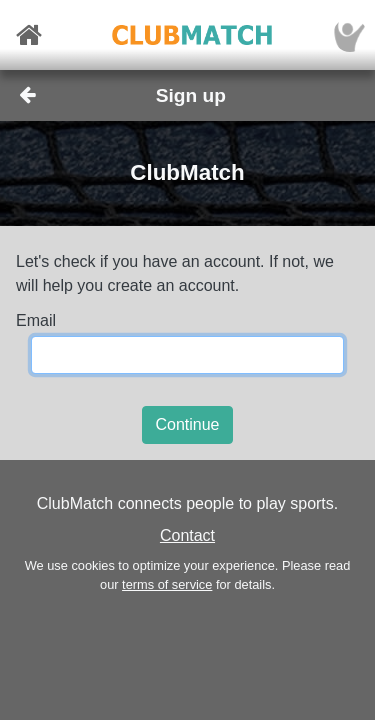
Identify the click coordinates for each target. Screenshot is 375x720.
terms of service (167, 584)
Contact (187, 535)
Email (36, 320)
